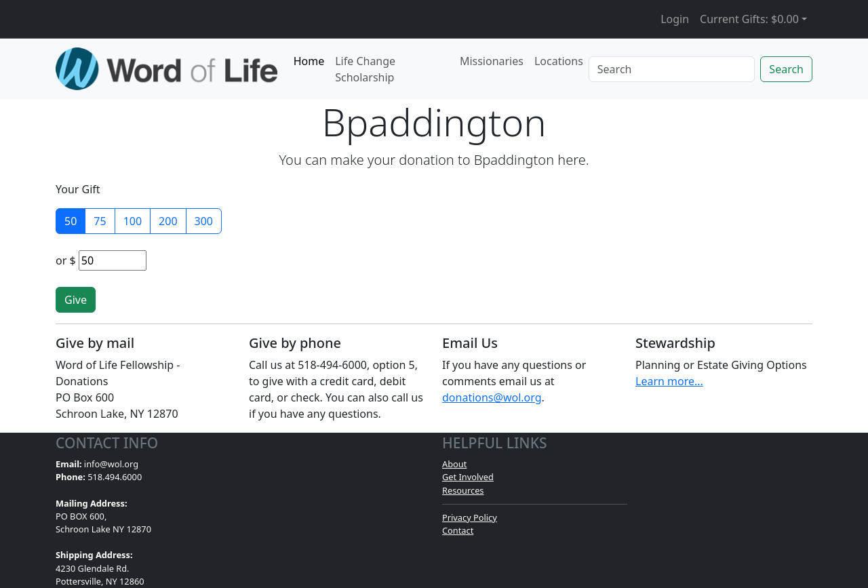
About (454, 464)
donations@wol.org (492, 397)
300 (204, 221)
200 (168, 221)
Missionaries (492, 61)
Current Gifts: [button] (749, 19)
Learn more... (669, 381)
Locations (559, 61)
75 (100, 221)
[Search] (672, 69)
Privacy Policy (470, 517)
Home (309, 61)
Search (786, 69)
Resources (463, 490)
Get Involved (468, 477)
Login (675, 19)
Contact (458, 530)
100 (133, 221)
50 (71, 221)
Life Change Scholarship (365, 69)
